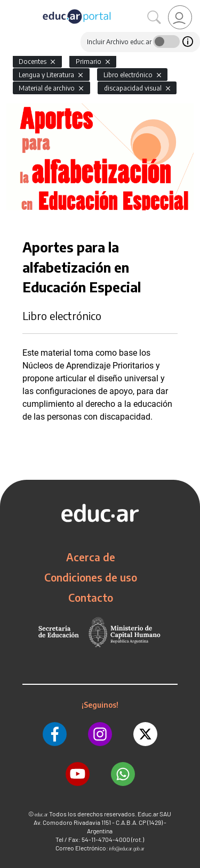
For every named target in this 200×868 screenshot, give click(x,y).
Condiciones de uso (91, 577)
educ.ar (41, 814)
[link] (180, 17)
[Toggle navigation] (10, 6)
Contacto (91, 597)
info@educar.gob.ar (127, 849)
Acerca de (91, 557)
